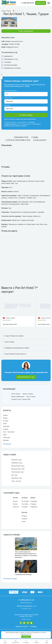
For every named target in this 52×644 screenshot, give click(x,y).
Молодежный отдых (18, 466)
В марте (24, 516)
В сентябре (25, 501)
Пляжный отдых (16, 460)
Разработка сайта (22, 627)
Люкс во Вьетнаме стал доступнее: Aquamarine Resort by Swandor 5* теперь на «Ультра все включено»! (26, 555)
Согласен (26, 637)
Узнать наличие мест (26, 31)
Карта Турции (31, 397)
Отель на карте (40, 140)
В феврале (34, 507)
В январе (33, 504)
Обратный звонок (26, 603)
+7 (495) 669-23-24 (27, 3)
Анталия (6, 421)
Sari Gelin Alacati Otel (10, 324)
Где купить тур (26, 609)
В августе (16, 507)
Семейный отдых (17, 463)
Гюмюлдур (7, 437)
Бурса (5, 435)
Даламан (6, 440)
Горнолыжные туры (17, 472)
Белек (5, 424)
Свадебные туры (17, 478)
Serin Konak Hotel (44, 324)
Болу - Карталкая (9, 432)
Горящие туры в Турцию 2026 (21, 399)
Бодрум (6, 429)
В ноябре (25, 507)
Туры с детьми (16, 481)
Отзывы (35, 137)
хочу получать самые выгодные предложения (20, 119)
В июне (15, 501)
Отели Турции (16, 394)
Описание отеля (21, 137)
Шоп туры (14, 475)
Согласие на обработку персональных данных (22, 125)
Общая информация (18, 397)
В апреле (25, 519)
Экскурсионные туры (18, 469)
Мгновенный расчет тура (26, 377)
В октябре (25, 504)
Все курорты (7, 444)
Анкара (5, 418)
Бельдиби (6, 426)
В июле (15, 504)
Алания (5, 415)
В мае (24, 521)
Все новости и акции (10, 579)
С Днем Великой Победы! (23, 575)
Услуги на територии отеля (18, 140)
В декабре (34, 501)
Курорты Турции (28, 394)
